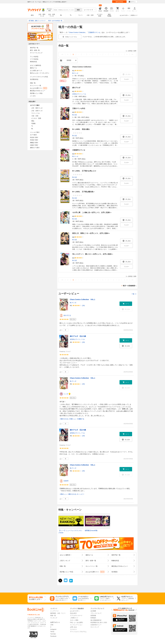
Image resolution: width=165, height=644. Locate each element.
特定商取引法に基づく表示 (99, 623)
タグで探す (33, 135)
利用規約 (93, 618)
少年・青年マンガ (42, 15)
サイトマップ (95, 627)
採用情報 (93, 616)
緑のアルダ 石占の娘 (78, 336)
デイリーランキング (36, 53)
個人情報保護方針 (96, 620)
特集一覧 (33, 83)
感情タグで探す (35, 148)
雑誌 (33, 121)
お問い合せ (73, 627)
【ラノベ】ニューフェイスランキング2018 (70, 532)
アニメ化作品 (34, 57)
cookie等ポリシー (96, 625)
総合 (32, 15)
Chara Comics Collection (77, 32)
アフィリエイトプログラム (78, 632)
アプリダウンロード (76, 616)
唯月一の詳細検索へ (130, 286)
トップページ (54, 611)
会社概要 (93, 611)
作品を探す (73, 613)
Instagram (53, 629)
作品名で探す (34, 137)
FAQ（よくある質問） (77, 623)
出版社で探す (34, 145)
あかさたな (67, 315)
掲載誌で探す (34, 143)
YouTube (53, 634)
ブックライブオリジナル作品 (39, 77)
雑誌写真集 (109, 15)
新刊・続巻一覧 (35, 50)
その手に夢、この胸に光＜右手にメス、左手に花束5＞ (92, 212)
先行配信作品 (34, 79)
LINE (52, 625)
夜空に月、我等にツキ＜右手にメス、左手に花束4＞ (91, 233)
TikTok (52, 632)
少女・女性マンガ (52, 15)
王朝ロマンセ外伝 (79, 108)
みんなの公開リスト (39, 88)
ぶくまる (33, 96)
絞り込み (49, 10)
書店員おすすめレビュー (38, 91)
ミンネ (66, 394)
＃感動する (80, 419)
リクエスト (73, 629)
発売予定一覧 (34, 48)
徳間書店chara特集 (91, 531)
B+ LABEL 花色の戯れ (81, 129)
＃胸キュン (73, 419)
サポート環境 (74, 620)
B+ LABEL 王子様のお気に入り (84, 171)
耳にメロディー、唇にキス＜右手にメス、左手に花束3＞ (93, 254)
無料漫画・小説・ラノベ (58, 613)
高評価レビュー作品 (36, 93)
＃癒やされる (64, 419)
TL (71, 15)
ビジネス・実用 (36, 118)
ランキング (54, 618)
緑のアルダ (76, 88)
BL (61, 15)
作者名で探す (34, 140)
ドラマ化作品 (34, 59)
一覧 (134, 294)
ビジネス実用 (100, 15)
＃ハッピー (80, 494)
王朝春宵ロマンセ (94, 32)
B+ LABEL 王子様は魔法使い (83, 192)
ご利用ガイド (134, 15)
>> (132, 54)
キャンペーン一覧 (36, 86)
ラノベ (80, 15)
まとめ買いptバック (36, 71)
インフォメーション (76, 625)
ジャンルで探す (35, 132)
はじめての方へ (124, 15)
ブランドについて (96, 613)
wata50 (66, 481)
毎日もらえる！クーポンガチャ (40, 73)
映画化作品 (33, 62)
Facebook (53, 636)
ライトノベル (36, 113)
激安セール (33, 68)
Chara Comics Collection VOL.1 (82, 299)
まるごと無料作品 (36, 65)
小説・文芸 (90, 15)
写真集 (33, 123)
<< (62, 54)
